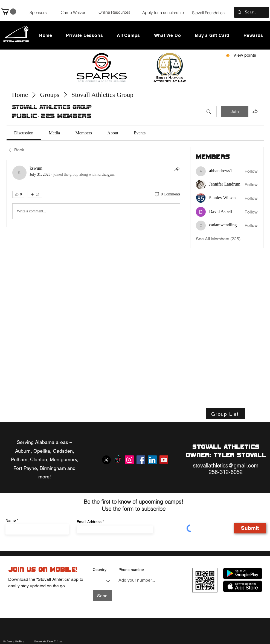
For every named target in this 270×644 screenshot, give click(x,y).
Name (11, 520)
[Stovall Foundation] (208, 13)
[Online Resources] (115, 12)
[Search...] (251, 12)
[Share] (177, 169)
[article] (96, 194)
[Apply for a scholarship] (163, 12)
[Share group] (255, 111)
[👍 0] (18, 194)
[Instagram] (129, 460)
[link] (24, 133)
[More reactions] (35, 194)
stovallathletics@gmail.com (226, 466)
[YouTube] (164, 460)
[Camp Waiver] (73, 12)
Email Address (89, 522)
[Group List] (226, 414)
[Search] (209, 112)
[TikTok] (118, 460)
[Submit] (250, 528)
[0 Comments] (167, 194)
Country (100, 570)
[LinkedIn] (152, 460)
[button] (9, 11)
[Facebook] (141, 460)
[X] (106, 460)
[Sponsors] (38, 12)
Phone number (131, 570)
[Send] (102, 596)
